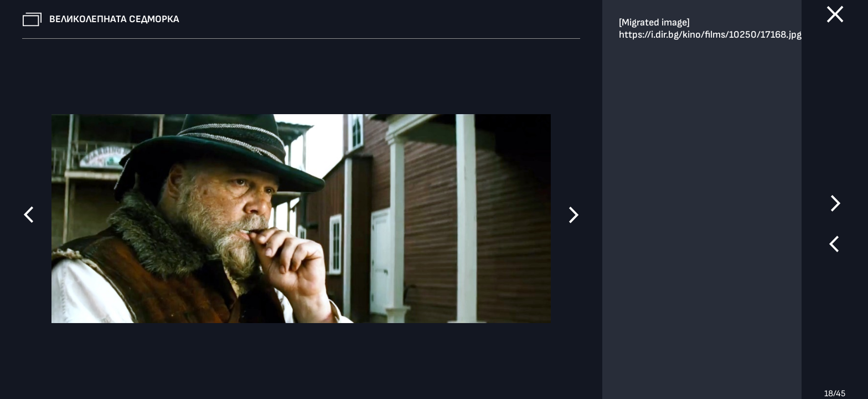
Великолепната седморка (114, 19)
